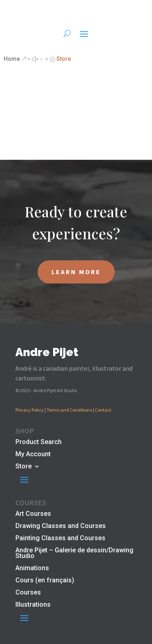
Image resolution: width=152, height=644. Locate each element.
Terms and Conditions (69, 410)
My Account (33, 455)
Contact (103, 410)
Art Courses (33, 514)
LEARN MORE (76, 272)
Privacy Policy (30, 410)
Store (24, 467)
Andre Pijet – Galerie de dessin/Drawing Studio (74, 554)
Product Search (39, 442)
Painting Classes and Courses (60, 539)
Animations (32, 569)
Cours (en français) (45, 581)
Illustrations (33, 605)
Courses (28, 593)
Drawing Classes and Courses (61, 526)
